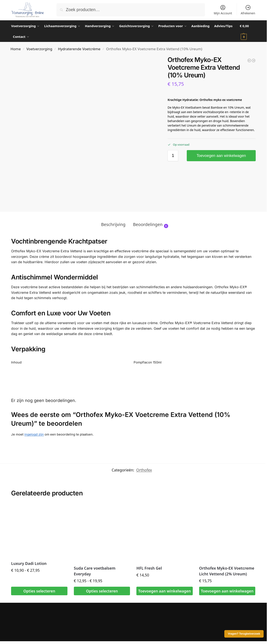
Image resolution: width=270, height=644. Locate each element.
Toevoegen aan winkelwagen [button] (165, 591)
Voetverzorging (39, 49)
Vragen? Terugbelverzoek (244, 634)
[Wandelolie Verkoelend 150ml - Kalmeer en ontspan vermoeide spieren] (254, 61)
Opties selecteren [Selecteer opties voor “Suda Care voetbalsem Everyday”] (102, 591)
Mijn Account (223, 10)
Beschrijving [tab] (113, 224)
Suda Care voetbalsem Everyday (95, 571)
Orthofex (144, 470)
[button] (248, 31)
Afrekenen (248, 10)
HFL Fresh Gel (149, 568)
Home (16, 49)
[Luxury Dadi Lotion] (249, 61)
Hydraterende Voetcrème (79, 49)
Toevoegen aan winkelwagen (221, 156)
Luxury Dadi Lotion (29, 563)
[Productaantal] (173, 156)
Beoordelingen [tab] (151, 225)
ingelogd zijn (34, 434)
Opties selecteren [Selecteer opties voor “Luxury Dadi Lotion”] (39, 591)
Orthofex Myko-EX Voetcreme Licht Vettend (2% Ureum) (227, 571)
